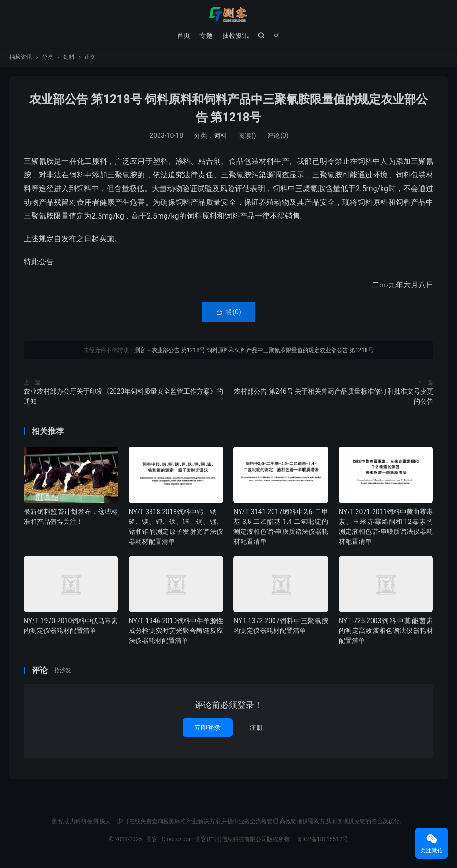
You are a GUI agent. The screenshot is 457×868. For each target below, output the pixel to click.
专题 (206, 35)
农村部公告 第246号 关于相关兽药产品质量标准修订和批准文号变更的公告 (334, 398)
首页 (183, 35)
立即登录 (208, 729)
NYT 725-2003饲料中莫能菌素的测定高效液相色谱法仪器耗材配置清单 (386, 633)
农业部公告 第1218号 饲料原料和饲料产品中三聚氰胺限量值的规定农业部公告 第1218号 (262, 352)
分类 (48, 59)
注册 (256, 729)
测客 (228, 15)
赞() (228, 314)
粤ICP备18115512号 (322, 841)
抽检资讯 (235, 35)
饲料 (69, 59)
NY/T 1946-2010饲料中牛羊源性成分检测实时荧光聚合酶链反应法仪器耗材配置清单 (176, 633)
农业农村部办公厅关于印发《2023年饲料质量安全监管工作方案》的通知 (123, 398)
